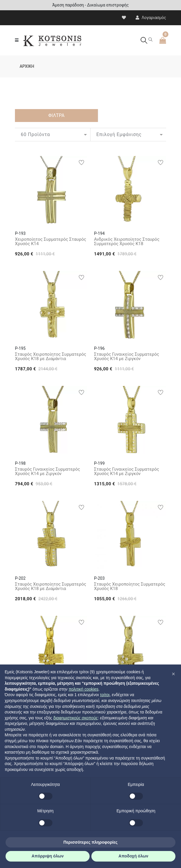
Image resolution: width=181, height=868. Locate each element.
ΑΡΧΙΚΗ (27, 66)
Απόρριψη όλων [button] (48, 856)
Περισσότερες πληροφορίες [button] (91, 842)
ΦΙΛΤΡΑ (56, 115)
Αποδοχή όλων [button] (134, 856)
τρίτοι (105, 695)
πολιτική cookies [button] (83, 689)
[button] (173, 674)
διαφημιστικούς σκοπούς (76, 718)
